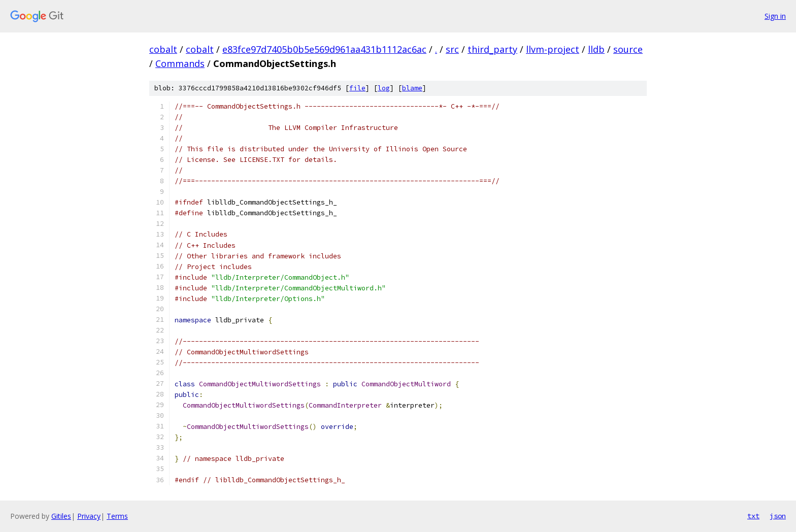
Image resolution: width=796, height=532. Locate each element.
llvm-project (553, 49)
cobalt (163, 49)
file (357, 88)
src (452, 49)
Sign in (775, 16)
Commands (180, 63)
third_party (492, 49)
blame (412, 88)
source (628, 49)
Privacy (89, 516)
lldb (596, 49)
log (384, 88)
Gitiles (61, 516)
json (778, 516)
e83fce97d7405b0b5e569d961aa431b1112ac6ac (324, 49)
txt (753, 516)
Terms (117, 516)
